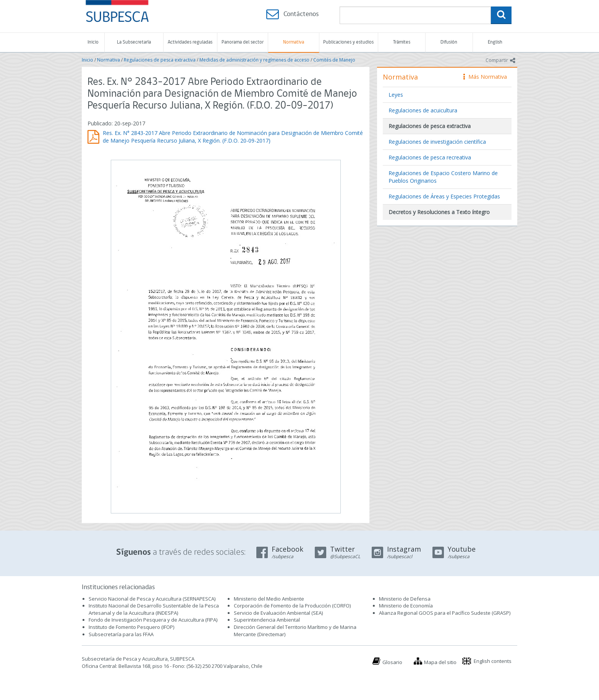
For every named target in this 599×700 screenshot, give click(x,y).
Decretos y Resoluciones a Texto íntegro (439, 212)
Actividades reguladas (190, 42)
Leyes (396, 95)
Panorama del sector (243, 42)
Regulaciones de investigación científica (437, 142)
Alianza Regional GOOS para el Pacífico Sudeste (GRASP (444, 613)
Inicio (93, 42)
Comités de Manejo (334, 60)
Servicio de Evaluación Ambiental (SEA (278, 613)
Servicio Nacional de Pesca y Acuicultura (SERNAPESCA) (152, 599)
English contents (493, 661)
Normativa (294, 42)
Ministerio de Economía (406, 606)
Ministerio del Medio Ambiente (269, 599)
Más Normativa (485, 77)
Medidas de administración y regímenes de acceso (254, 60)
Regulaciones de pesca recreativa (430, 157)
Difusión (449, 42)
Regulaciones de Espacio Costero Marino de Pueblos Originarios (443, 177)
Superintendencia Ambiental (267, 620)
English (495, 42)
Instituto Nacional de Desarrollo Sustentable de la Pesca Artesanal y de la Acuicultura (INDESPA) (154, 609)
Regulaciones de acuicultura (423, 110)
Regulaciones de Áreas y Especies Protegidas (444, 196)
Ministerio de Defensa (405, 599)
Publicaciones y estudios (348, 42)
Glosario (392, 662)
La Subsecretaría (134, 42)
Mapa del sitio (440, 662)
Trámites (402, 42)
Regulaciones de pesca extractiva (160, 60)
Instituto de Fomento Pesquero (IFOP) (131, 627)
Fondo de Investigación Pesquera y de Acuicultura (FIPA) (153, 620)
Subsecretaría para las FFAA (121, 634)
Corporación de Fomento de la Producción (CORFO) (292, 606)
